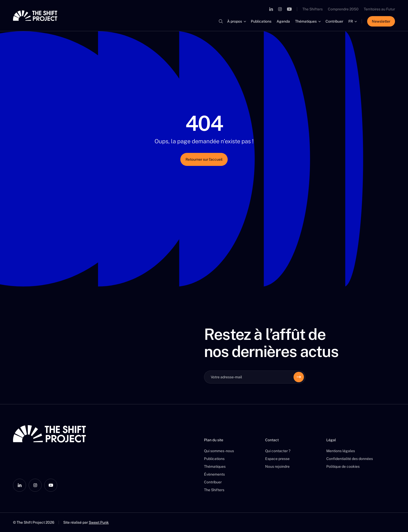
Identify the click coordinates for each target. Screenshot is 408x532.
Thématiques (306, 21)
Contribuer (334, 21)
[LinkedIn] (271, 9)
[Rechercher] (221, 21)
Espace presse (277, 459)
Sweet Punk (99, 522)
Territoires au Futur (379, 9)
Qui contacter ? (278, 451)
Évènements (214, 474)
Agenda (283, 21)
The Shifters (313, 9)
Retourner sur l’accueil (204, 159)
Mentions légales (341, 451)
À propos (235, 21)
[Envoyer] (299, 377)
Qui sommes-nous (219, 451)
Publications (261, 21)
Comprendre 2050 (343, 9)
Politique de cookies (343, 466)
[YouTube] (289, 9)
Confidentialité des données (350, 459)
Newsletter (381, 21)
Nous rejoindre (277, 466)
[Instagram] (280, 9)
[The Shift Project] (35, 16)
